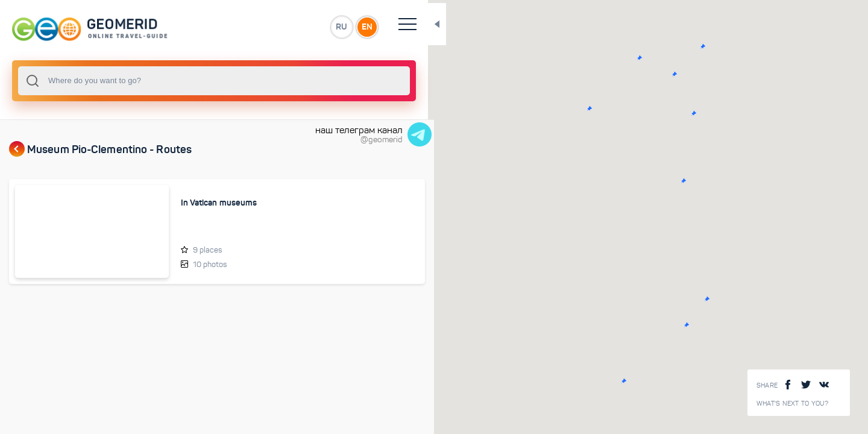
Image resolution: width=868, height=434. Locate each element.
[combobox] (163, 81)
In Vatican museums (180, 203)
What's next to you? (793, 404)
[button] (588, 58)
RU (239, 27)
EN (265, 27)
